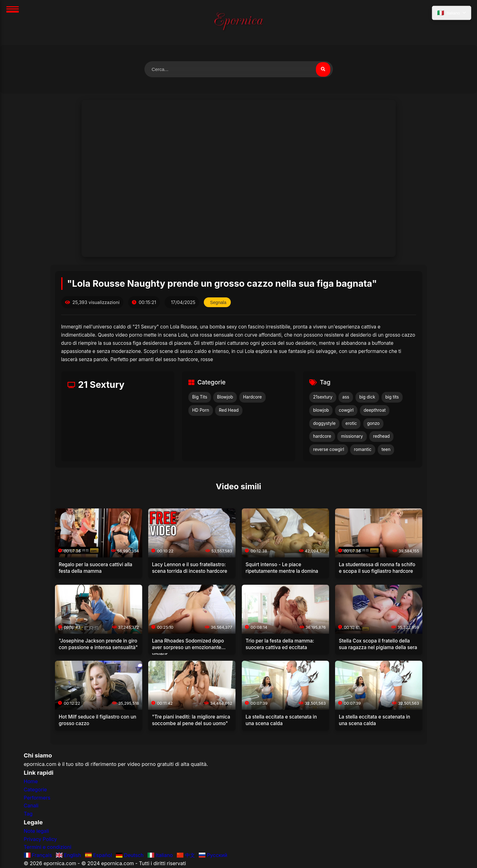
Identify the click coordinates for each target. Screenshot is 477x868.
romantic (363, 450)
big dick (367, 398)
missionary (352, 437)
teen (386, 450)
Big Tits (200, 398)
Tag (28, 814)
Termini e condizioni (48, 848)
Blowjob (225, 398)
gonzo (373, 424)
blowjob (321, 410)
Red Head (229, 410)
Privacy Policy (41, 839)
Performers (37, 798)
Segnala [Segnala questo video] (219, 303)
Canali (31, 806)
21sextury (323, 398)
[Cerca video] (323, 69)
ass (346, 398)
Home (31, 782)
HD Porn (201, 410)
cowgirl (346, 410)
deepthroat (375, 410)
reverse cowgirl (329, 450)
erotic (351, 424)
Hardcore (252, 398)
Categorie (35, 790)
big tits (392, 398)
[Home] (239, 22)
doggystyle (324, 424)
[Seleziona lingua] (451, 14)
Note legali (36, 832)
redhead (381, 437)
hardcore (322, 437)
